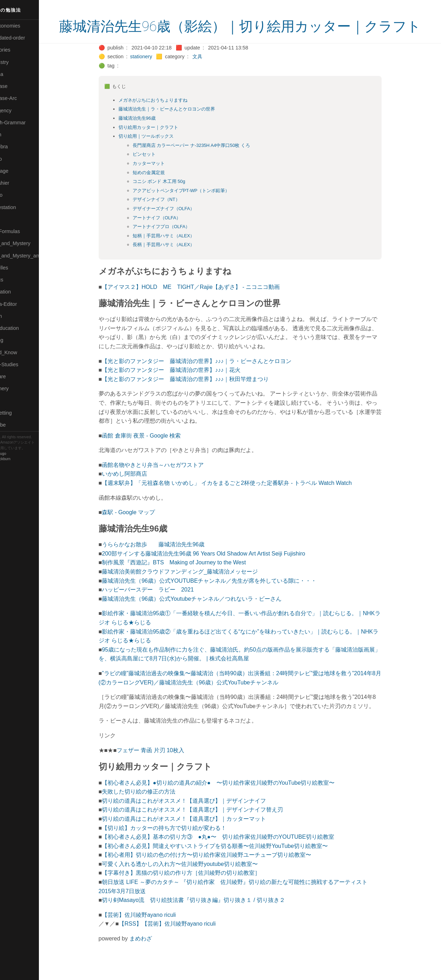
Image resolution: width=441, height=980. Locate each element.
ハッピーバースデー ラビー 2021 (160, 609)
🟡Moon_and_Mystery (29, 243)
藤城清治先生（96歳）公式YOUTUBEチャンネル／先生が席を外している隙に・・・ (221, 600)
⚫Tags (12, 401)
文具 (209, 76)
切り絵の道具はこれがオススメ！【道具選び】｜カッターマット (196, 838)
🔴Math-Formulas (24, 231)
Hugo (25, 454)
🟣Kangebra (17, 147)
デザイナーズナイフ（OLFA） (175, 228)
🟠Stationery (18, 388)
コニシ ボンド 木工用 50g (171, 200)
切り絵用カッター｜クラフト (160, 146)
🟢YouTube (16, 425)
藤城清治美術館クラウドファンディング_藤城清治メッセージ (192, 591)
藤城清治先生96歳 (149, 137)
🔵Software (16, 376)
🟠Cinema (15, 74)
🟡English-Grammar (26, 123)
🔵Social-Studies (23, 364)
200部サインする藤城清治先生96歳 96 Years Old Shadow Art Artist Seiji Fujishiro (216, 573)
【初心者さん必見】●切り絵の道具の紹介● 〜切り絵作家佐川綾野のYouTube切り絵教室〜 (230, 802)
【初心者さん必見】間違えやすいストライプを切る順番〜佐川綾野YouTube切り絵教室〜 (227, 865)
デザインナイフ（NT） (168, 218)
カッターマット (160, 182)
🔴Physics (15, 280)
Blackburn (26, 459)
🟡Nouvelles (18, 268)
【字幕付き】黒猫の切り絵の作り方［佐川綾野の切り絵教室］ (193, 892)
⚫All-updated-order (26, 38)
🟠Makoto (15, 195)
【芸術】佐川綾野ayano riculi (151, 934)
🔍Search (14, 316)
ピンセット (156, 173)
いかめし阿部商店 (137, 493)
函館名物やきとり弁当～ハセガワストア (165, 484)
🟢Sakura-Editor (22, 304)
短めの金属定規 (160, 192)
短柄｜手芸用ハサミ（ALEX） (175, 255)
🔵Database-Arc (22, 98)
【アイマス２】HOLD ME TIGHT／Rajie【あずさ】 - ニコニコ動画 (203, 306)
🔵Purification (19, 292)
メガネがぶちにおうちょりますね (165, 119)
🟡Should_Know (22, 352)
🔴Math (12, 219)
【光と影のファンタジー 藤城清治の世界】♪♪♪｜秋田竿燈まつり (197, 398)
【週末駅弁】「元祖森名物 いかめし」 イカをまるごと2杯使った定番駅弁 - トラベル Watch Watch (239, 502)
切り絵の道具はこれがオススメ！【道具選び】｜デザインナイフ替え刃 (204, 829)
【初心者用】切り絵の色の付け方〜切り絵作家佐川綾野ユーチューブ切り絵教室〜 (219, 874)
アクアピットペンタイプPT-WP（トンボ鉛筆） (193, 210)
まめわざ (152, 958)
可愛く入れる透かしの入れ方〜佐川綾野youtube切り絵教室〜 (192, 883)
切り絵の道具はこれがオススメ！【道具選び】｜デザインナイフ (196, 820)
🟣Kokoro (14, 159)
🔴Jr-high (14, 135)
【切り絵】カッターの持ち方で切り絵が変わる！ (176, 847)
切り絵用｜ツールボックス (158, 155)
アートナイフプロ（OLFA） (173, 246)
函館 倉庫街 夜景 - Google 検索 (153, 455)
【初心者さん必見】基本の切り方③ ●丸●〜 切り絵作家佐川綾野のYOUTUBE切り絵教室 (230, 856)
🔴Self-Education (23, 328)
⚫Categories (19, 50)
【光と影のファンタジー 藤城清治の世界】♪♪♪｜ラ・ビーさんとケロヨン (209, 380)
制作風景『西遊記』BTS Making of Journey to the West (186, 581)
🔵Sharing (15, 340)
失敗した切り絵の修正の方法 (151, 811)
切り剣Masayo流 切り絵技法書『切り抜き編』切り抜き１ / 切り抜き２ (205, 919)
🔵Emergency (19, 111)
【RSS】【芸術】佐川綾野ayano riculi (179, 943)
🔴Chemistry (18, 62)
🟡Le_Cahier (18, 183)
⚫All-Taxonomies (24, 26)
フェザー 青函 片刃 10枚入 (162, 769)
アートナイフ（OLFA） (169, 237)
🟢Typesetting (19, 413)
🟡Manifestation (22, 207)
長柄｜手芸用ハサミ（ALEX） (175, 264)
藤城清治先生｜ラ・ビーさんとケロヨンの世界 (178, 128)
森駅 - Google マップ (140, 531)
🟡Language (18, 171)
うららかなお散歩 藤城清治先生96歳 (165, 563)
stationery (153, 76)
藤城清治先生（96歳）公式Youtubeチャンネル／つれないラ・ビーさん (204, 618)
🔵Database (17, 86)
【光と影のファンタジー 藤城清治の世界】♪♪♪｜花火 (183, 389)
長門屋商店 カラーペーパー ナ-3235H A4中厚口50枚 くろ (203, 164)
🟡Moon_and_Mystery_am (33, 256)
